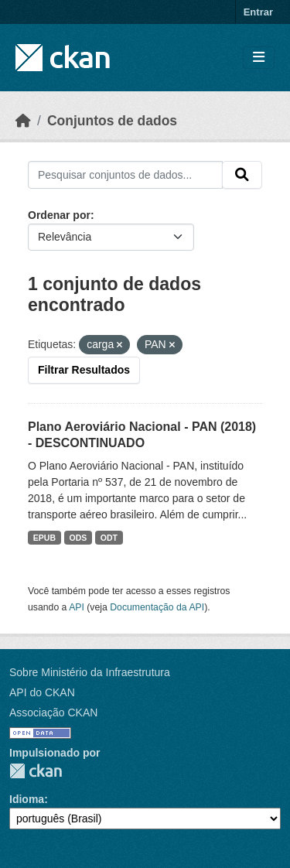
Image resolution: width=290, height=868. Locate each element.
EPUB (44, 538)
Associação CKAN (53, 713)
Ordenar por (59, 215)
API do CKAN (42, 692)
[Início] (23, 121)
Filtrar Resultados (84, 370)
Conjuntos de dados (112, 121)
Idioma (27, 799)
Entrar (258, 12)
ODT (109, 538)
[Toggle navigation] (259, 58)
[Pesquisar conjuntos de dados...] (125, 175)
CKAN (36, 771)
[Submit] (242, 175)
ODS (78, 538)
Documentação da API (157, 607)
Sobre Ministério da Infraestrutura (90, 672)
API (77, 607)
